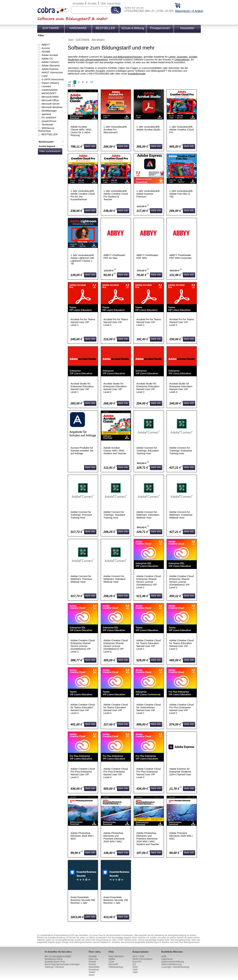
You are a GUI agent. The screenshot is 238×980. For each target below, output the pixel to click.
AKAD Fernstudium (143, 959)
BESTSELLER (105, 28)
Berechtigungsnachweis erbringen (62, 964)
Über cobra (95, 952)
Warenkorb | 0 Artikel (189, 11)
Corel (45, 76)
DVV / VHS (138, 956)
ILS (134, 964)
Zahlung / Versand (54, 967)
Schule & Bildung (133, 28)
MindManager (49, 111)
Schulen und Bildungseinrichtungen (123, 57)
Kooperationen (141, 952)
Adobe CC (47, 58)
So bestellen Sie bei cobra (58, 952)
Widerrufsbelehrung (171, 964)
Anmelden (79, 4)
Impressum (167, 959)
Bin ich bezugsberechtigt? (58, 956)
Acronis (46, 48)
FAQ (111, 952)
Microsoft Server (51, 104)
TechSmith (47, 125)
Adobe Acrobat (50, 55)
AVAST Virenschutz (52, 72)
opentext (46, 114)
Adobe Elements (51, 65)
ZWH (135, 972)
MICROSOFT (49, 93)
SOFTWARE (51, 28)
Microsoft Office (50, 100)
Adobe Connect (50, 62)
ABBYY (46, 45)
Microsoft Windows (52, 107)
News (92, 975)
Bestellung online (54, 959)
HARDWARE (78, 28)
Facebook (94, 970)
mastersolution (50, 90)
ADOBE (46, 52)
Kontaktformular (137, 74)
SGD (135, 967)
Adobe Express (50, 69)
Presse (92, 962)
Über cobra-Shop (111, 4)
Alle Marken (98, 39)
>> (92, 82)
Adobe (112, 959)
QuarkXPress (49, 121)
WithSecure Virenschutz (46, 129)
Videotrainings (116, 967)
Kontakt (92, 4)
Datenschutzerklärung (173, 962)
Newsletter (187, 28)
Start (71, 39)
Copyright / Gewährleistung (175, 967)
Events (92, 964)
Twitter (92, 972)
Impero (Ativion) (50, 83)
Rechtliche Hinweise (172, 952)
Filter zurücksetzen (50, 151)
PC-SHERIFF (49, 118)
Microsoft (113, 964)
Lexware (46, 86)
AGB (164, 956)
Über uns (93, 959)
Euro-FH (137, 962)
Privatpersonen (160, 28)
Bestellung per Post (55, 962)
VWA (135, 970)
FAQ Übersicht (116, 956)
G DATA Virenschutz (53, 79)
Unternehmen (182, 59)
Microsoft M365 (50, 97)
